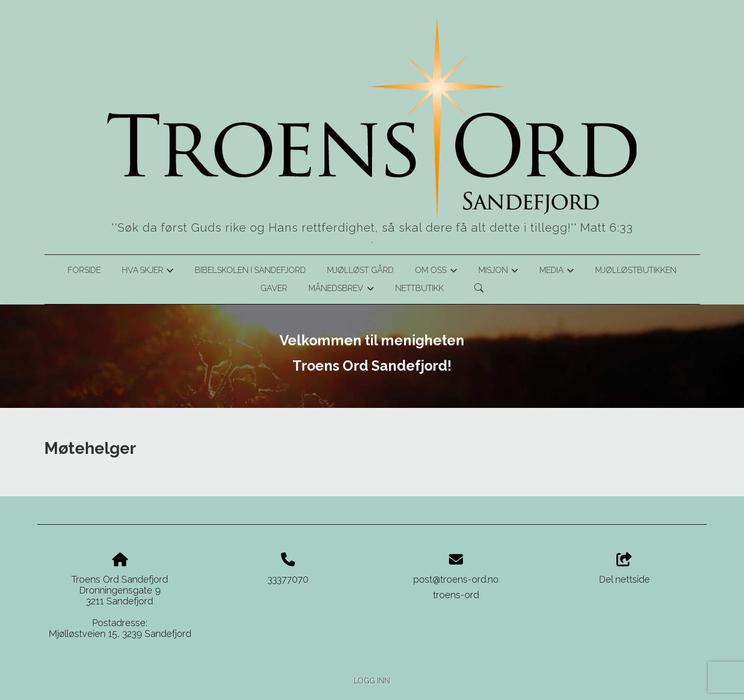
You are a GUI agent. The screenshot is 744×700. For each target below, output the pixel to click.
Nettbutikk (420, 288)
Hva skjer (148, 272)
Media (557, 272)
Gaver (274, 288)
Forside (84, 270)
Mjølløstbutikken (636, 270)
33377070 (288, 579)
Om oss (436, 272)
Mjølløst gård (360, 270)
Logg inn (372, 681)
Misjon (498, 272)
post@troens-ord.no (456, 579)
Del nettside (624, 569)
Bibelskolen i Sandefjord (250, 270)
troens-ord (456, 595)
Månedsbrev (341, 290)
